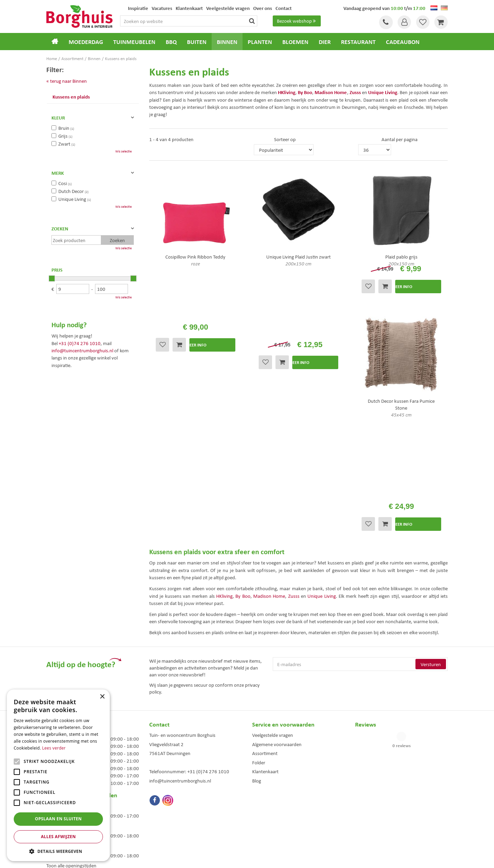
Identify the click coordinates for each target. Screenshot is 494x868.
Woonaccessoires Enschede (172, 823)
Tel (384, 22)
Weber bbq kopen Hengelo (274, 816)
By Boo (243, 513)
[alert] (58, 775)
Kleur (58, 117)
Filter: (55, 69)
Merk (58, 173)
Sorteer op (285, 139)
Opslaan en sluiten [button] (58, 819)
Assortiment (265, 671)
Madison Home (331, 92)
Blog (257, 698)
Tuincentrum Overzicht (286, 858)
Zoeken (60, 228)
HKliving (287, 92)
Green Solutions (249, 858)
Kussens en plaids (71, 96)
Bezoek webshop (297, 21)
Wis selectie (123, 151)
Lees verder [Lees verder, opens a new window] (54, 748)
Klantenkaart (265, 689)
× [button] (102, 697)
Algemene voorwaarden (277, 662)
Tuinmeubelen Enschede (169, 816)
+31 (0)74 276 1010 (80, 343)
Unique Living (383, 92)
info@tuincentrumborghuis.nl (82, 350)
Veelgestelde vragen (273, 653)
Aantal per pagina (399, 139)
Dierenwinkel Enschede (272, 809)
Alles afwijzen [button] (58, 837)
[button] (58, 851)
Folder (259, 680)
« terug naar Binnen (67, 81)
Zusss (355, 92)
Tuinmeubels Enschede (168, 809)
